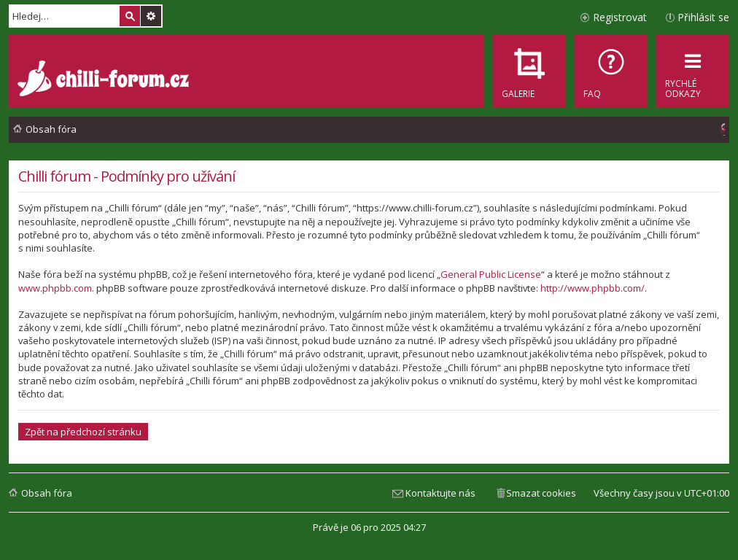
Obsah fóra (47, 493)
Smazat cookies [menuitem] (541, 493)
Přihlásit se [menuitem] (703, 17)
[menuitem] (611, 71)
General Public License (491, 274)
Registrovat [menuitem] (620, 17)
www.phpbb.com (55, 288)
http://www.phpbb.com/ (593, 288)
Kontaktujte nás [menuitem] (440, 493)
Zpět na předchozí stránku (83, 432)
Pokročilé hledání (151, 16)
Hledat (130, 16)
